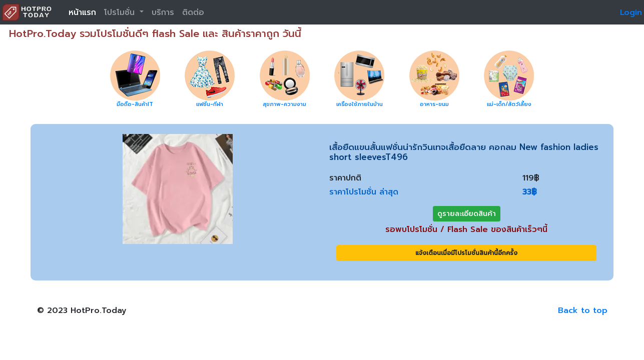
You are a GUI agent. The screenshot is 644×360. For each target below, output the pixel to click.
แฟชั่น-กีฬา (210, 104)
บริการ (163, 12)
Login (631, 12)
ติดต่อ (193, 12)
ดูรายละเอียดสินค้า (467, 214)
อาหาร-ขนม (434, 104)
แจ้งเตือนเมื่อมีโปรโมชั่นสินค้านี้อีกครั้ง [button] (466, 253)
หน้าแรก (82, 12)
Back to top (583, 310)
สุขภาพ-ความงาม (284, 104)
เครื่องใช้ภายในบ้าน (360, 104)
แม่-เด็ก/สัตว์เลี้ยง (509, 104)
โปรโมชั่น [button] (121, 12)
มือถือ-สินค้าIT (135, 104)
